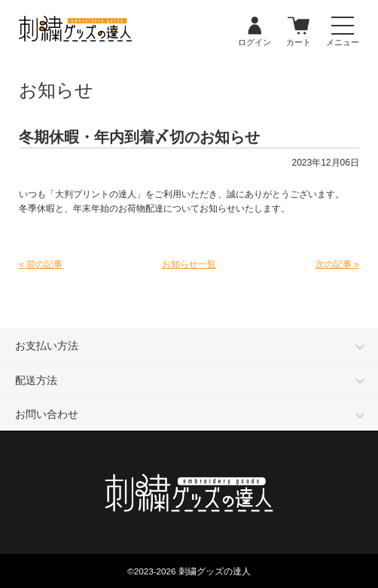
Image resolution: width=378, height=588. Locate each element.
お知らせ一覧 (189, 264)
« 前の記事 (41, 264)
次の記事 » (337, 264)
